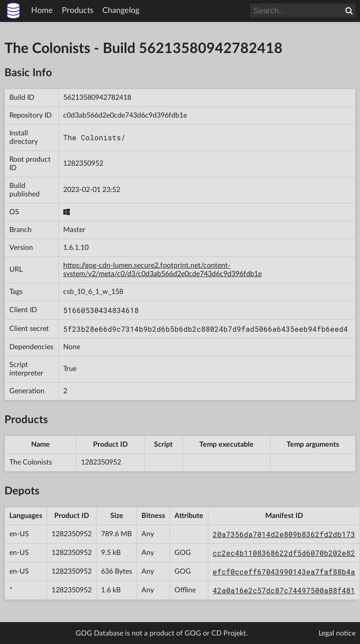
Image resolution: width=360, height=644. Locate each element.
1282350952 (83, 163)
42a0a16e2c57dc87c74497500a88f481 (284, 590)
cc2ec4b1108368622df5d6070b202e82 (284, 553)
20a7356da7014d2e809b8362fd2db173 (284, 534)
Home (42, 11)
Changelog (121, 11)
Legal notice (337, 633)
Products (78, 11)
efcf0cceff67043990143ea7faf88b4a (284, 572)
